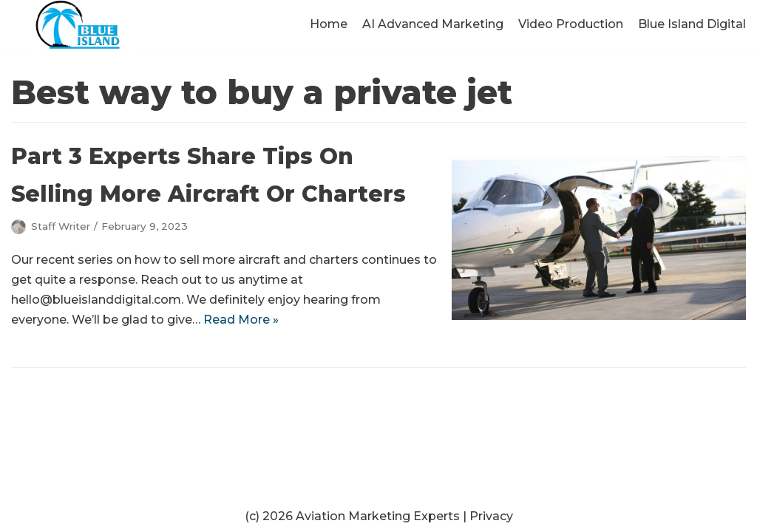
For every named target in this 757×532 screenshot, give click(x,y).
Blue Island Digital (692, 24)
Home (329, 24)
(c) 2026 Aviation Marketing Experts (352, 516)
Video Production (571, 24)
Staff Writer (61, 226)
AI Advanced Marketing (433, 24)
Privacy (491, 516)
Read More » (241, 320)
